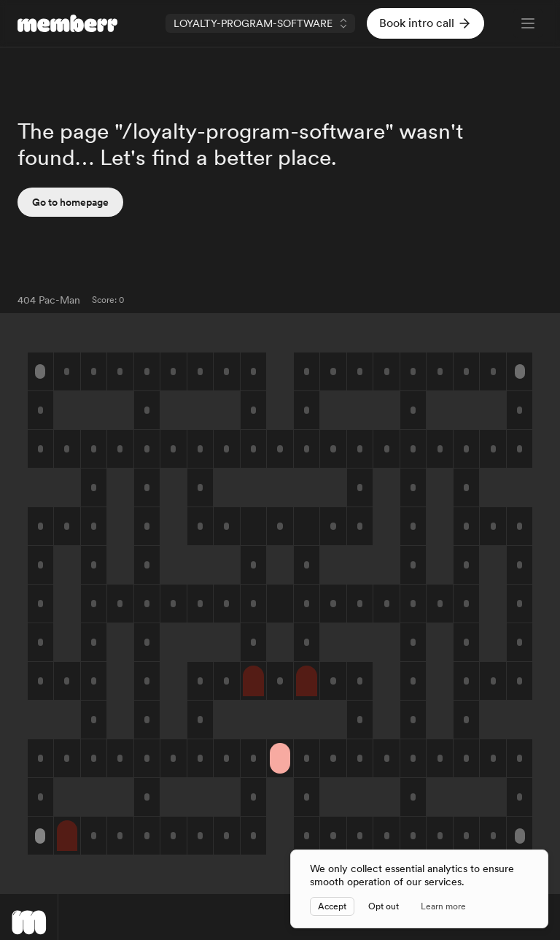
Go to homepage (70, 202)
